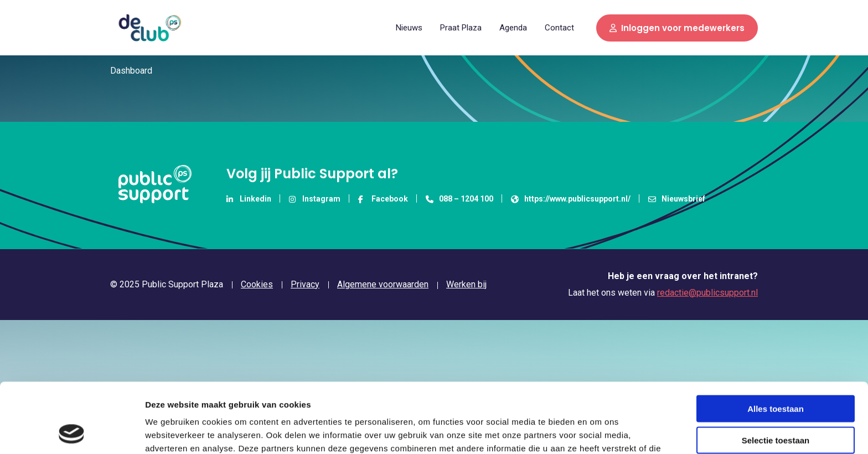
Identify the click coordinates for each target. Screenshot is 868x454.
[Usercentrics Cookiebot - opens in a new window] (72, 432)
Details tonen (598, 432)
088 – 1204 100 (459, 199)
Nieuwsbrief (677, 199)
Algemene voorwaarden (383, 285)
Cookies (257, 285)
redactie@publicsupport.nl (707, 293)
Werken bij (466, 284)
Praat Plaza (461, 28)
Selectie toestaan (776, 375)
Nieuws (409, 28)
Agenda (513, 28)
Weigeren (775, 406)
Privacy (305, 285)
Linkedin (249, 199)
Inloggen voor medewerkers (677, 28)
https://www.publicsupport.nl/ (571, 199)
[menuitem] (409, 27)
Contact (559, 28)
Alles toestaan (776, 343)
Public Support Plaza (149, 28)
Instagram (315, 199)
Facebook (383, 199)
